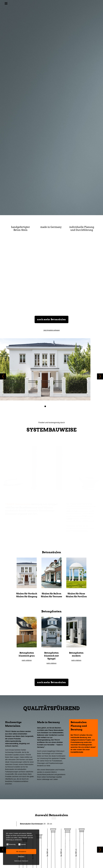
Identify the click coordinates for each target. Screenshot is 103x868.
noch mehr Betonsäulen (51, 320)
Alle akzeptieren (21, 852)
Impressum (25, 861)
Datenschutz (18, 861)
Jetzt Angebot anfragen (52, 331)
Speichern (21, 856)
